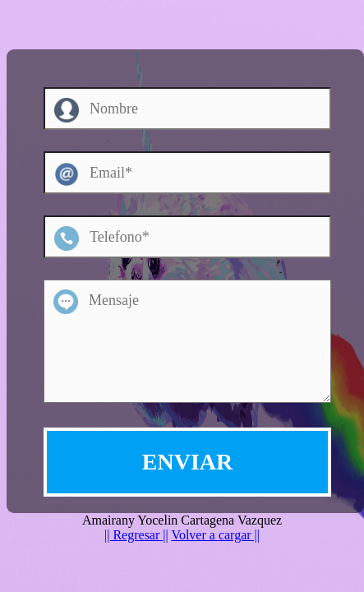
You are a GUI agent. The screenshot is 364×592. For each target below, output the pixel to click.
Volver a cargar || (215, 535)
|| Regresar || (136, 535)
